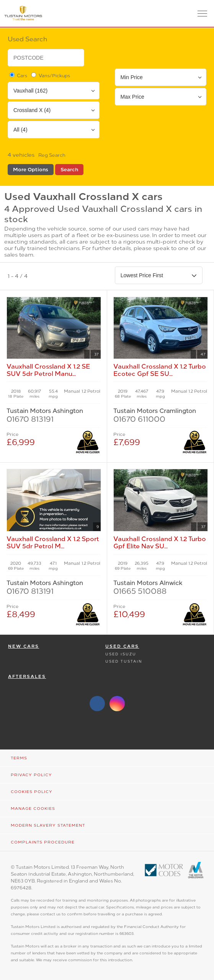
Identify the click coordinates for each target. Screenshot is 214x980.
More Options (31, 170)
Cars (18, 75)
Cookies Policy (32, 792)
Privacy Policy (31, 775)
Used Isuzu (121, 654)
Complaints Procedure (43, 842)
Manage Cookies (33, 809)
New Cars (24, 646)
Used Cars (122, 646)
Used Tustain (124, 661)
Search (69, 170)
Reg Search (52, 155)
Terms (19, 758)
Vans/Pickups (50, 75)
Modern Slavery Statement (48, 825)
